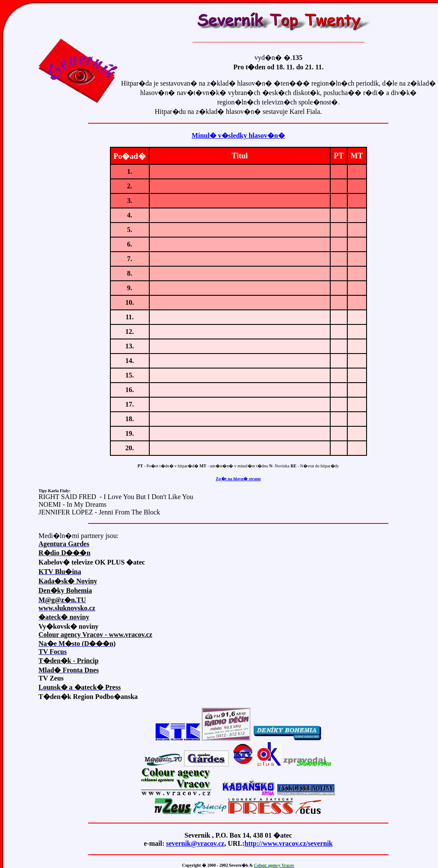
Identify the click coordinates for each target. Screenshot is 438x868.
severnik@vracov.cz (195, 843)
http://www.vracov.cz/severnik (289, 843)
